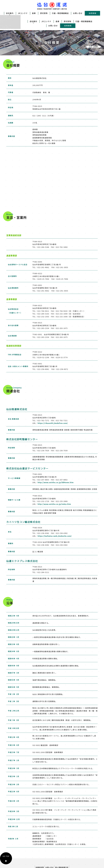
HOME (91, 33)
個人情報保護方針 (64, 853)
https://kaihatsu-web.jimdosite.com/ (55, 522)
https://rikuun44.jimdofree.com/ (53, 410)
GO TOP (6, 845)
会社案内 (10, 13)
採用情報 (93, 13)
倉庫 (34, 13)
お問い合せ (78, 13)
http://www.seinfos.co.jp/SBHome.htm (56, 469)
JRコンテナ (23, 13)
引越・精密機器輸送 (60, 13)
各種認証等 (38, 853)
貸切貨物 (44, 13)
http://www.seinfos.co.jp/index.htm (54, 490)
